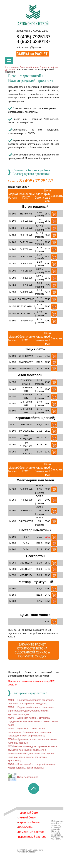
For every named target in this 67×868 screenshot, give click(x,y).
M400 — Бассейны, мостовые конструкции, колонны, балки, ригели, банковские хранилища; (31, 757)
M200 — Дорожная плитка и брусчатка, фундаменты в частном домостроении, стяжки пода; (33, 721)
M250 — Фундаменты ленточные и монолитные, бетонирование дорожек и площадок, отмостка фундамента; (29, 732)
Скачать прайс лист (23, 777)
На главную (12, 67)
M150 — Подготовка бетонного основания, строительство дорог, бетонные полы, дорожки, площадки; (31, 711)
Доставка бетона (29, 67)
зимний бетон (27, 817)
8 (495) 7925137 (33, 37)
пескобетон (26, 827)
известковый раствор (32, 837)
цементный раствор (31, 832)
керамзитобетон (29, 822)
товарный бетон (29, 813)
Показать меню (9, 60)
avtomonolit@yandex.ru (30, 47)
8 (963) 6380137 (33, 41)
